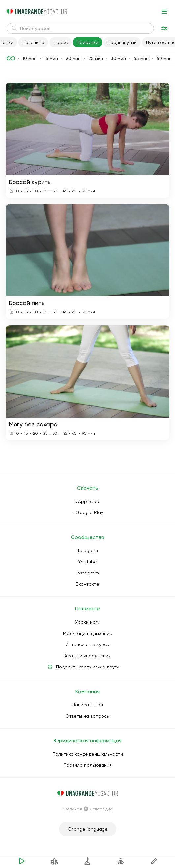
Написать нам (88, 705)
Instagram (88, 573)
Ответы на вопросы (87, 716)
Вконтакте (87, 584)
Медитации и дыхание (88, 633)
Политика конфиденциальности (88, 754)
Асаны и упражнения (87, 656)
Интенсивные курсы (88, 644)
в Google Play (88, 512)
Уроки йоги (88, 622)
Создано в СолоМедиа (87, 809)
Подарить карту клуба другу (87, 667)
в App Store (87, 501)
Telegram (88, 550)
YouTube (87, 562)
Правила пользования (87, 765)
